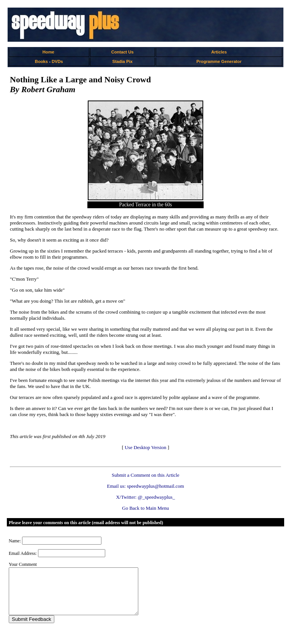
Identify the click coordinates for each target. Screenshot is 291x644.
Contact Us (123, 52)
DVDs (57, 61)
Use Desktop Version (145, 447)
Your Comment (23, 564)
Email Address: (23, 553)
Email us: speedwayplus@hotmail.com (146, 486)
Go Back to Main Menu (145, 508)
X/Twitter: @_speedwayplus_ (145, 497)
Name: (15, 541)
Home (48, 52)
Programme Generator (219, 61)
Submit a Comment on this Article (145, 475)
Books (41, 61)
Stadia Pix (123, 61)
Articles (219, 52)
